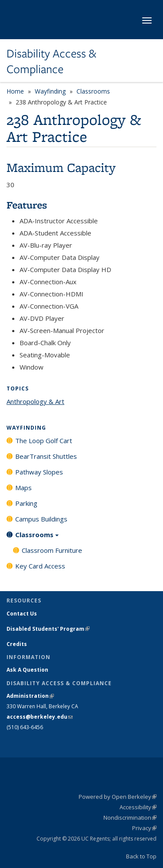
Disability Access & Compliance (51, 62)
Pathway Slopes (39, 472)
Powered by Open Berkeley (118, 797)
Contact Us (22, 614)
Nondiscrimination (130, 818)
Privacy (144, 828)
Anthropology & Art (35, 401)
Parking (26, 503)
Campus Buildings (41, 519)
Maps (23, 488)
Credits (17, 644)
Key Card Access (40, 566)
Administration (30, 696)
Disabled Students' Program (48, 629)
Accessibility (138, 807)
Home (15, 91)
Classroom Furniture (52, 550)
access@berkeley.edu (40, 717)
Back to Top (141, 856)
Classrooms (93, 91)
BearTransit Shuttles (46, 456)
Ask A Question (27, 670)
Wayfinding (50, 91)
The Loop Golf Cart (44, 441)
